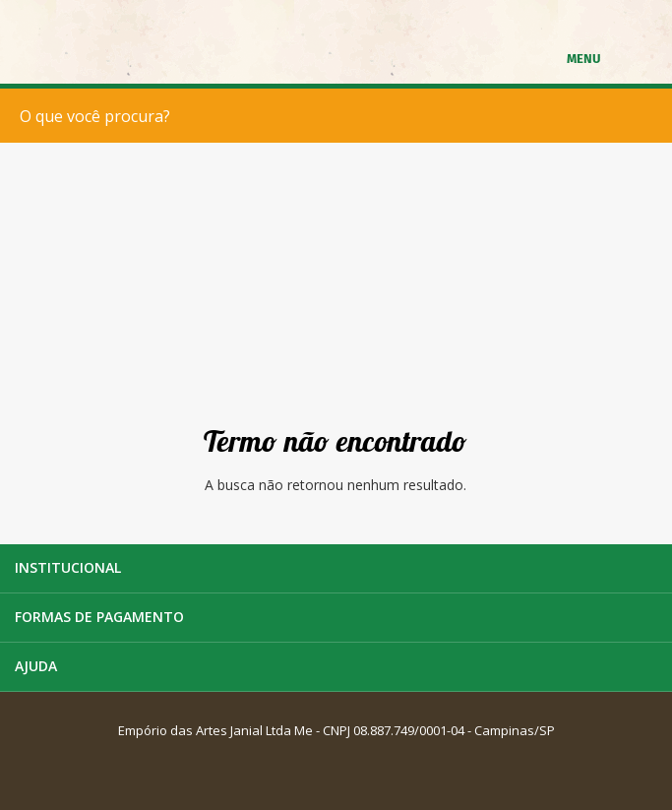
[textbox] (341, 116)
